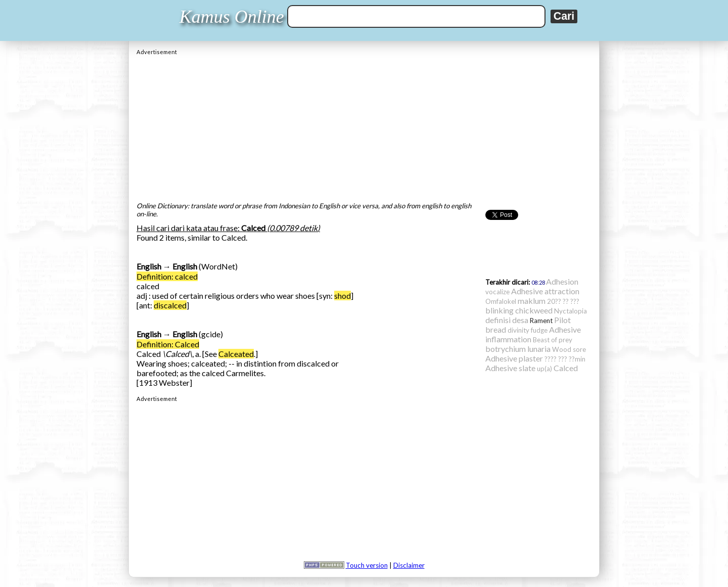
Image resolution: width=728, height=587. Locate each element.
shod (343, 296)
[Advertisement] (364, 126)
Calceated (236, 354)
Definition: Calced (168, 344)
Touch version (367, 565)
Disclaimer (409, 565)
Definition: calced (167, 276)
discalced (170, 305)
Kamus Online (232, 17)
